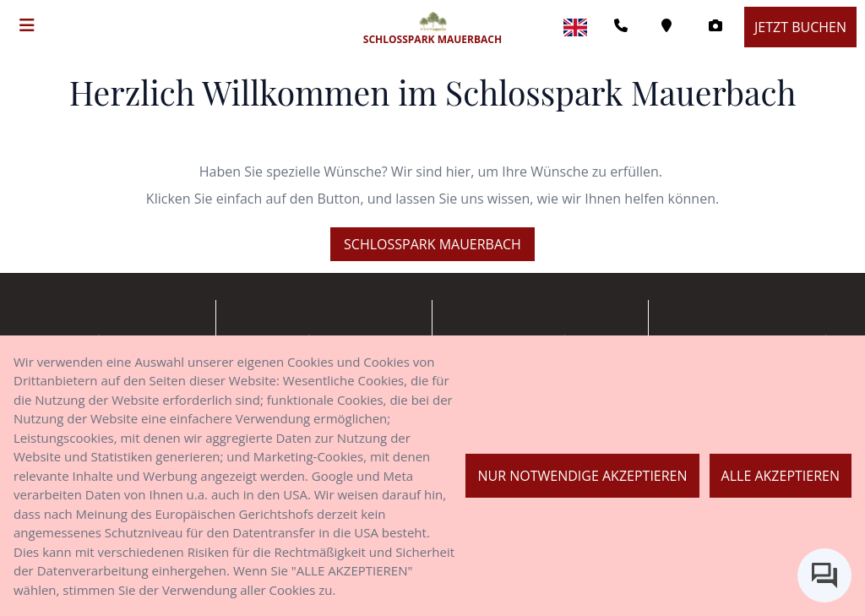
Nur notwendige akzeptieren (582, 476)
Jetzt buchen (800, 27)
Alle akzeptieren (781, 476)
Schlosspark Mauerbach (432, 244)
